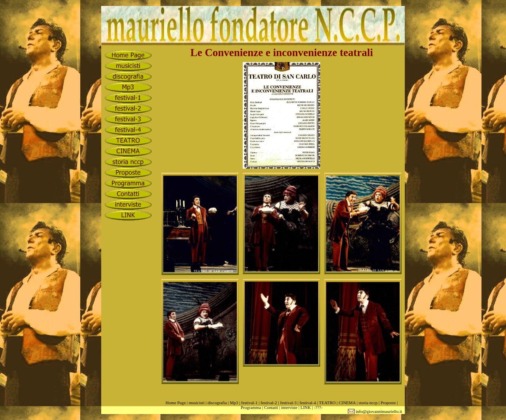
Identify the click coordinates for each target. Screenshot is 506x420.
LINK (306, 407)
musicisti (196, 403)
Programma (251, 407)
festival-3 (288, 403)
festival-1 (249, 403)
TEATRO (327, 403)
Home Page (176, 403)
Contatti (271, 407)
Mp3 (234, 403)
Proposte (388, 403)
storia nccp (368, 403)
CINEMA (347, 403)
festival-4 (308, 403)
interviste (289, 407)
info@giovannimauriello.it (379, 411)
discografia (217, 403)
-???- (318, 407)
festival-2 (269, 403)
